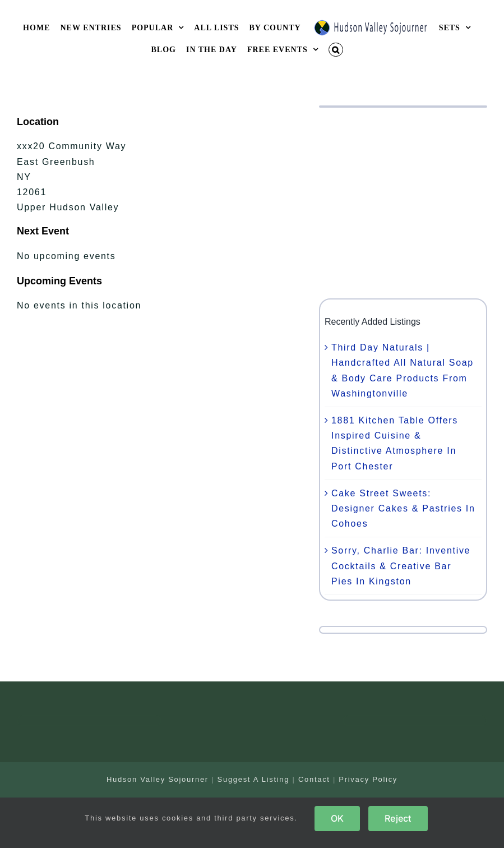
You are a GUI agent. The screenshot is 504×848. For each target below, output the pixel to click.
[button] (336, 50)
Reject (398, 818)
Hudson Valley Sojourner (158, 779)
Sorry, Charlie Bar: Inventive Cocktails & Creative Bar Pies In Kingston (401, 566)
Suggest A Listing (254, 779)
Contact (314, 779)
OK (337, 818)
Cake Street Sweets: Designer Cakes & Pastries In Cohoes (403, 508)
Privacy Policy (368, 779)
